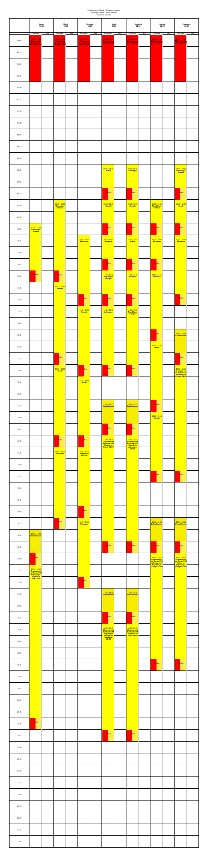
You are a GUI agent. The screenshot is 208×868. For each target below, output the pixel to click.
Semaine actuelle (104, 15)
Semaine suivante (113, 10)
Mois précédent (98, 12)
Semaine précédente (96, 10)
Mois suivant (111, 12)
